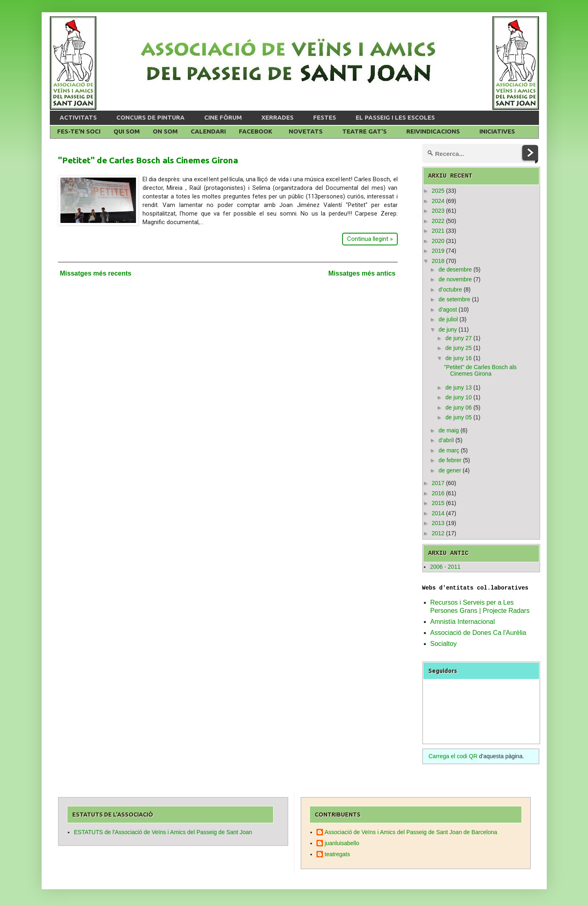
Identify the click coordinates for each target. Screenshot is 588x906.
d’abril (446, 440)
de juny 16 (459, 358)
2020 (438, 241)
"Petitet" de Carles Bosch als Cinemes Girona (148, 160)
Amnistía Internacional (463, 622)
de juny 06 (459, 407)
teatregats (337, 854)
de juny (448, 329)
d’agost (448, 309)
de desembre (455, 269)
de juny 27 (459, 338)
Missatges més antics (362, 273)
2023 (438, 211)
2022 (438, 221)
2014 (438, 513)
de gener (450, 470)
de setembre (454, 299)
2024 (438, 201)
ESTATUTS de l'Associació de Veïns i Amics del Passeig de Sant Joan (163, 832)
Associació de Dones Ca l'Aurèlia (478, 633)
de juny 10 (459, 397)
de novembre (455, 279)
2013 (438, 523)
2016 (438, 493)
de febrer (450, 460)
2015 (438, 503)
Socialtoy (444, 644)
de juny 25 (459, 348)
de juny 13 (459, 387)
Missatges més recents (96, 273)
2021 (438, 231)
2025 (438, 191)
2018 (438, 261)
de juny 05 (459, 417)
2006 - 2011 (445, 567)
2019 (438, 251)
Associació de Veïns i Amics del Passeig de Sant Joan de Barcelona (411, 832)
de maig (449, 430)
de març (449, 450)
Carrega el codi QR (453, 756)
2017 (438, 483)
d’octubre (450, 289)
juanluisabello (342, 843)
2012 (438, 533)
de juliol (448, 319)
